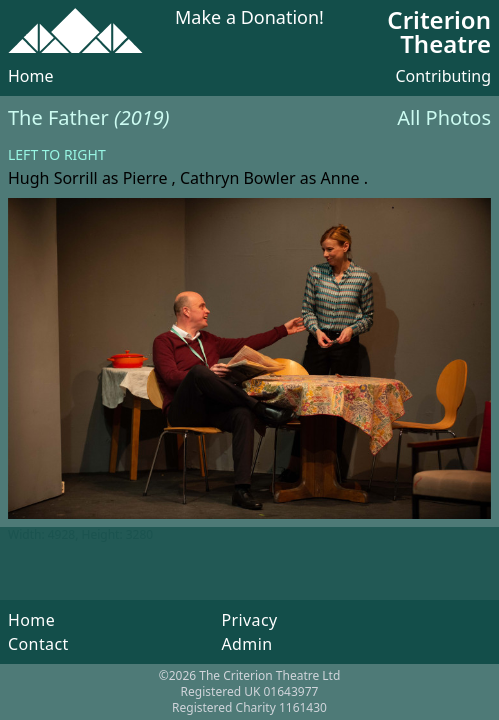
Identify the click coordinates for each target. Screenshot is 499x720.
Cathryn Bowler (238, 178)
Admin (246, 644)
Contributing (443, 76)
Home (31, 76)
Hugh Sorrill (53, 178)
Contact (38, 644)
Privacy (249, 620)
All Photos (444, 117)
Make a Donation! (249, 18)
